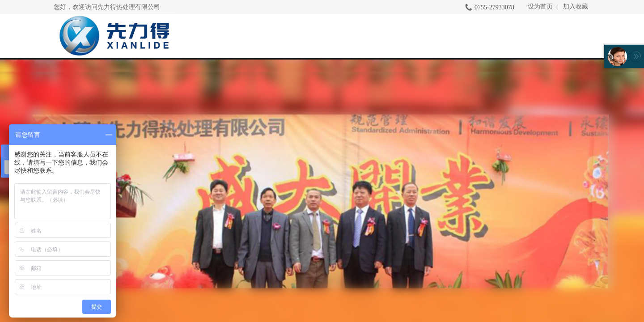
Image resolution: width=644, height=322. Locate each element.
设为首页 (540, 6)
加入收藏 (576, 6)
